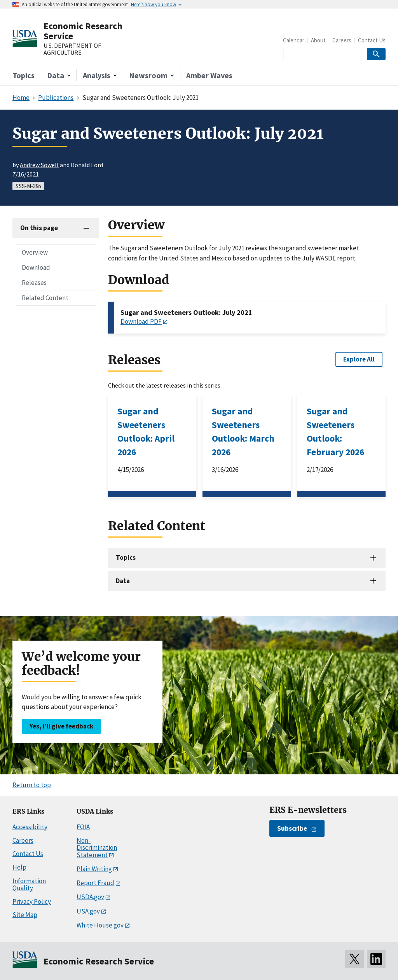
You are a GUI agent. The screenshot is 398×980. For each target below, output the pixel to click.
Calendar (294, 40)
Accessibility (30, 827)
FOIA (83, 827)
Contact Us (372, 40)
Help (19, 867)
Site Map (25, 915)
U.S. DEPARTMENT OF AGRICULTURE (72, 49)
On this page (39, 228)
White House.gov (100, 925)
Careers (342, 40)
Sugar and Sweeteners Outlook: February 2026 (335, 431)
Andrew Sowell (39, 165)
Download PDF (141, 321)
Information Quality (29, 885)
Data (123, 581)
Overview (35, 252)
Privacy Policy (32, 901)
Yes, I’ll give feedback (61, 726)
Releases (34, 283)
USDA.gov (90, 897)
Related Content (45, 298)
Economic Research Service (83, 31)
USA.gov (88, 911)
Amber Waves (209, 75)
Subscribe (292, 828)
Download (36, 267)
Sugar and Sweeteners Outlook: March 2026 (243, 431)
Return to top (32, 785)
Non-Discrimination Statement (97, 848)
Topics (24, 75)
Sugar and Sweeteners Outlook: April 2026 (146, 431)
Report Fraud (95, 883)
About (318, 40)
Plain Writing (94, 869)
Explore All (359, 359)
